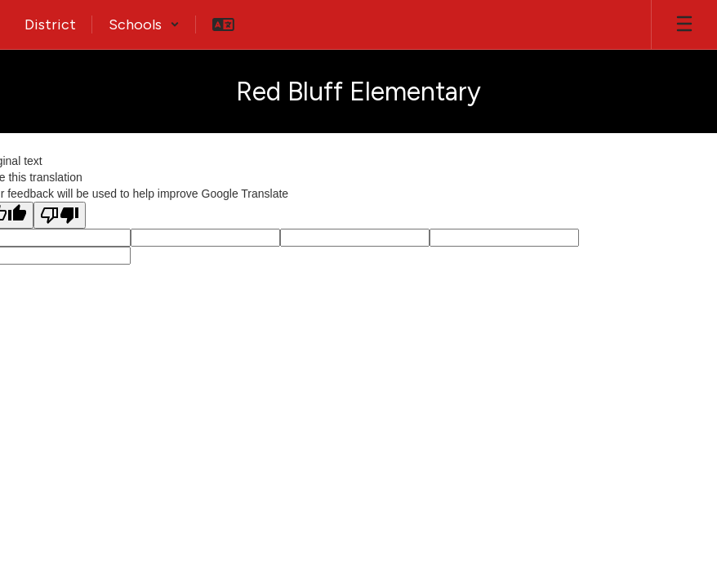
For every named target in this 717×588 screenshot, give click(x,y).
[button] (144, 24)
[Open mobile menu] (684, 24)
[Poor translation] (60, 215)
